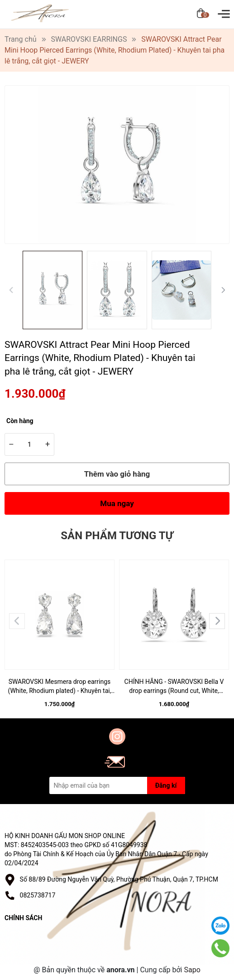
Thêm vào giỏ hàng (117, 474)
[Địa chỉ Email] (117, 785)
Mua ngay (117, 503)
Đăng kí (166, 785)
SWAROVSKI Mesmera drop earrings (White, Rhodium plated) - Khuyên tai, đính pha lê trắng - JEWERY (60, 687)
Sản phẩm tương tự (117, 536)
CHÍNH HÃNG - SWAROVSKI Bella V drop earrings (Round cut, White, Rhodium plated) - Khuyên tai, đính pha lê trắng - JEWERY (174, 687)
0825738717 (38, 895)
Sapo (192, 970)
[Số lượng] (29, 444)
